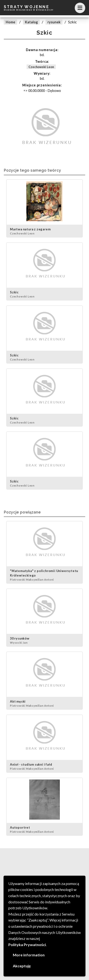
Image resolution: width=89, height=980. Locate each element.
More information (29, 955)
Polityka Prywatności (27, 945)
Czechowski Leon (41, 67)
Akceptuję (22, 966)
